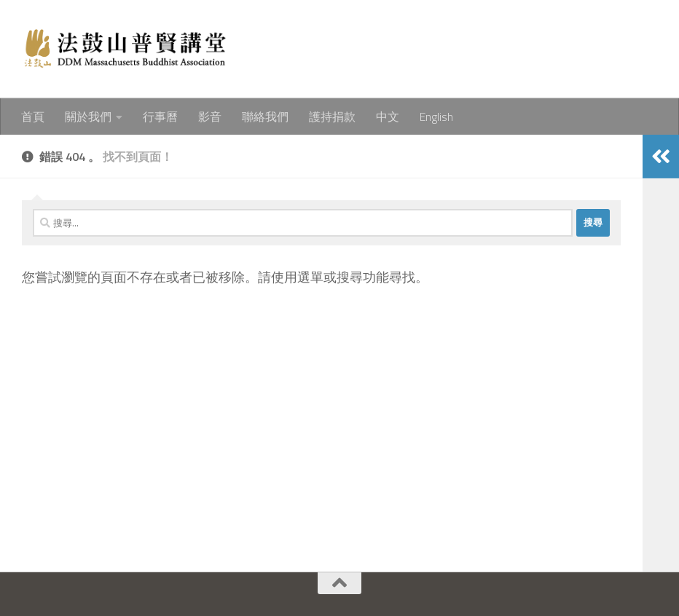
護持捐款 (332, 117)
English (436, 117)
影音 (210, 117)
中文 (388, 117)
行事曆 (160, 117)
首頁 (33, 117)
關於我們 (88, 117)
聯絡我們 (265, 117)
